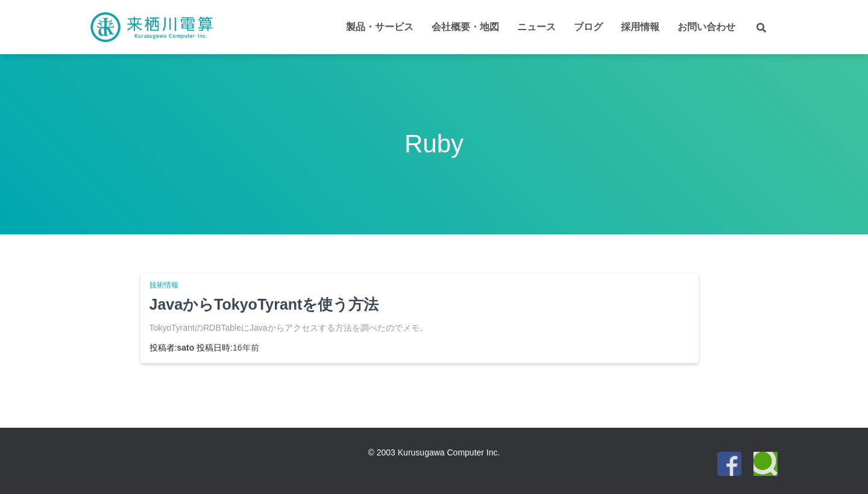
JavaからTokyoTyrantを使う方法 (264, 304)
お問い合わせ (706, 27)
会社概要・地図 (465, 27)
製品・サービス (380, 27)
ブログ (588, 27)
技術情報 (164, 285)
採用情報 (640, 27)
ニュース (536, 27)
